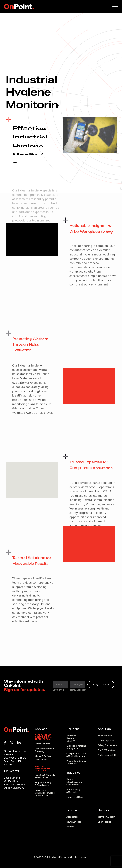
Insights (70, 827)
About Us (104, 729)
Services (41, 729)
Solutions (73, 729)
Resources (74, 810)
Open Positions (105, 822)
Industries (73, 773)
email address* (78, 690)
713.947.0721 (12, 771)
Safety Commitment (107, 745)
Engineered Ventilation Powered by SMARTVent (45, 793)
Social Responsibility (108, 755)
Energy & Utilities (75, 797)
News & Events (74, 822)
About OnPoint (105, 736)
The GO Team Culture (108, 750)
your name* (59, 690)
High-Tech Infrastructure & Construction (74, 782)
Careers (103, 810)
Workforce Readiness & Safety (71, 738)
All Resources (73, 817)
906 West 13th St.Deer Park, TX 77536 (15, 761)
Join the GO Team (106, 817)
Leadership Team (106, 741)
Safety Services (43, 744)
